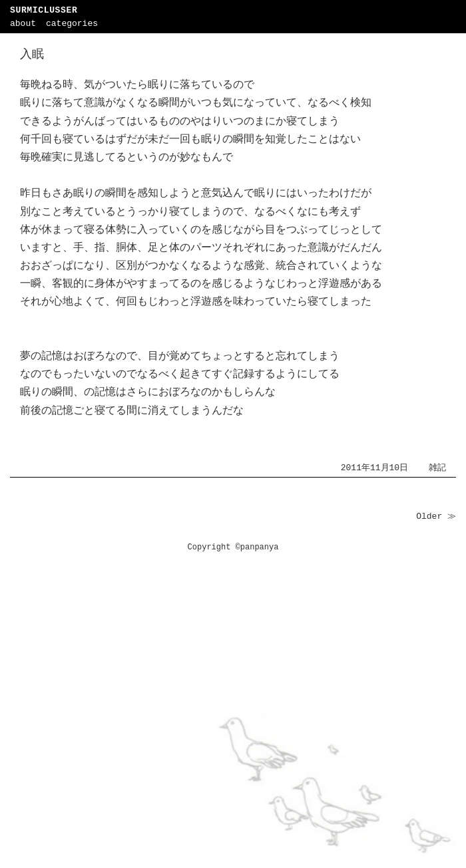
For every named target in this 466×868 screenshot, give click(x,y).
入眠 (32, 55)
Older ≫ (436, 516)
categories (72, 24)
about (23, 24)
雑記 (437, 468)
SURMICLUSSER (44, 10)
